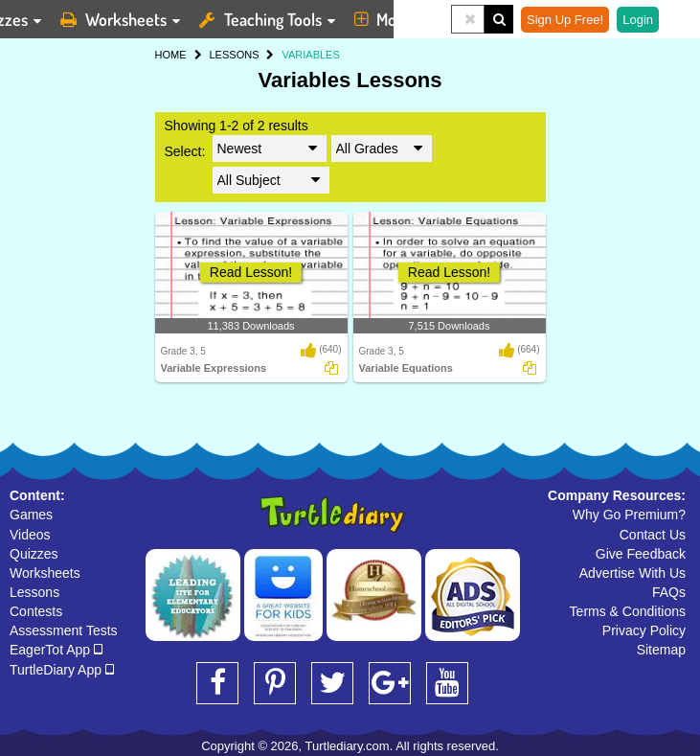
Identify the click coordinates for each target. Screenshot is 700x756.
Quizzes (34, 554)
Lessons (34, 592)
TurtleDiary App (62, 670)
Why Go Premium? (629, 515)
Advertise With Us (632, 573)
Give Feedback (641, 554)
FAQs (669, 592)
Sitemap (661, 650)
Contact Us (653, 535)
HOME (171, 55)
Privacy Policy (644, 630)
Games (31, 515)
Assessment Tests (64, 630)
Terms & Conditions (628, 611)
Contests (36, 611)
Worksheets (45, 573)
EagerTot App (56, 650)
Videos (30, 535)
